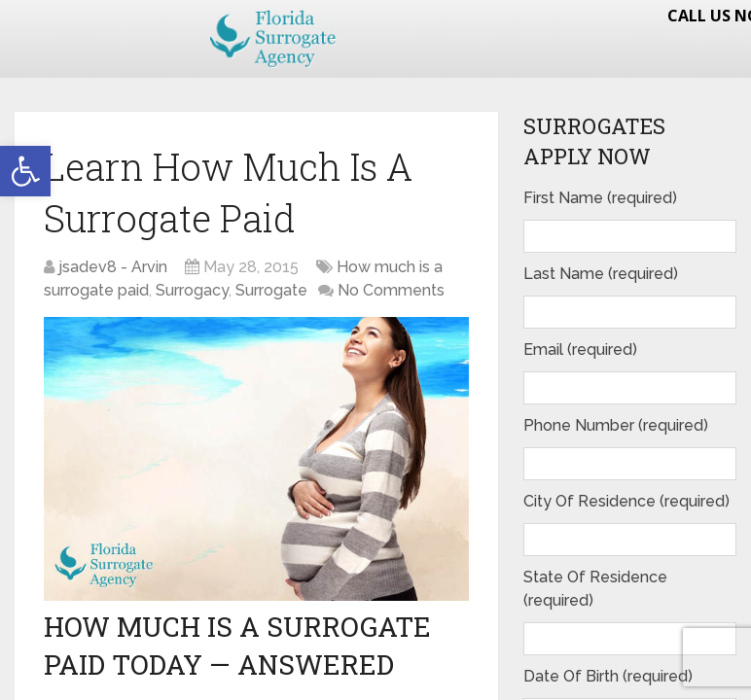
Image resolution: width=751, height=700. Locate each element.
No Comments (391, 290)
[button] (25, 171)
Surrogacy (192, 290)
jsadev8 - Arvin (113, 267)
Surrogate (271, 290)
